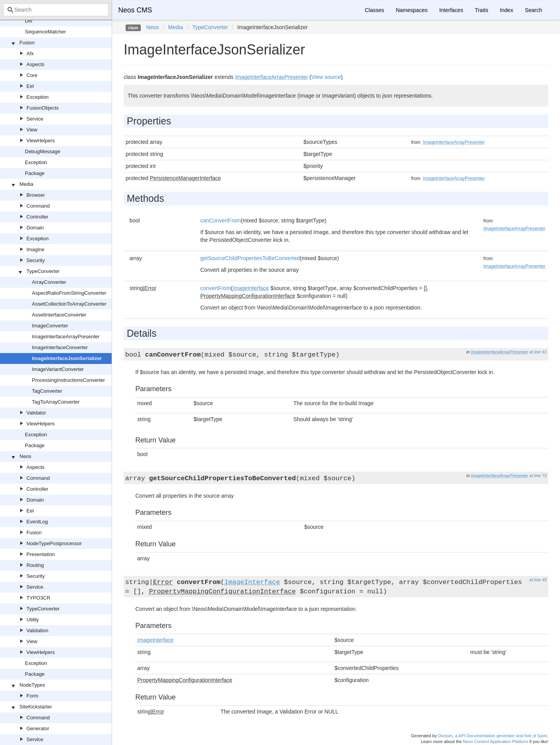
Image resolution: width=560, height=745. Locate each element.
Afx (30, 53)
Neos (25, 456)
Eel (30, 86)
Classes (374, 10)
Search (534, 10)
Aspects (35, 64)
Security (36, 260)
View (32, 130)
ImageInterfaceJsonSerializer (67, 358)
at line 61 (538, 352)
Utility (33, 620)
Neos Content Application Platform (495, 742)
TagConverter (47, 391)
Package (35, 173)
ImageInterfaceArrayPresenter (66, 337)
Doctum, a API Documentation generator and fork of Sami (493, 736)
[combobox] (56, 10)
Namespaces (412, 10)
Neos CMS (135, 10)
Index (506, 10)
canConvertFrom (220, 220)
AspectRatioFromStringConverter (69, 293)
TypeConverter (43, 271)
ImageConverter (50, 326)
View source (326, 77)
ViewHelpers (41, 141)
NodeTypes (32, 685)
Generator (38, 728)
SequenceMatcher (45, 32)
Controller (37, 217)
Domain (35, 228)
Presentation (41, 554)
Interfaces (451, 10)
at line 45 (538, 580)
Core (32, 75)
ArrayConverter (49, 282)
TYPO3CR (38, 598)
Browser (36, 195)
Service (35, 119)
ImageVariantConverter (58, 369)
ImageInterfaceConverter (60, 347)
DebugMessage (43, 151)
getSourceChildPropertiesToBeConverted (250, 258)
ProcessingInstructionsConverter (68, 380)
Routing (35, 565)
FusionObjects (43, 108)
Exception (38, 97)
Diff (29, 21)
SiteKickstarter (36, 707)
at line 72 (538, 476)
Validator (36, 413)
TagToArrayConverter (56, 402)
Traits (481, 10)
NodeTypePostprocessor (54, 543)
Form (32, 696)
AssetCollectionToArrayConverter (69, 304)
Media (26, 184)
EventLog (37, 522)
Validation (37, 630)
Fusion (27, 43)
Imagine (35, 249)
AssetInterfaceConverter (59, 315)
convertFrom (216, 288)
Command (38, 206)
